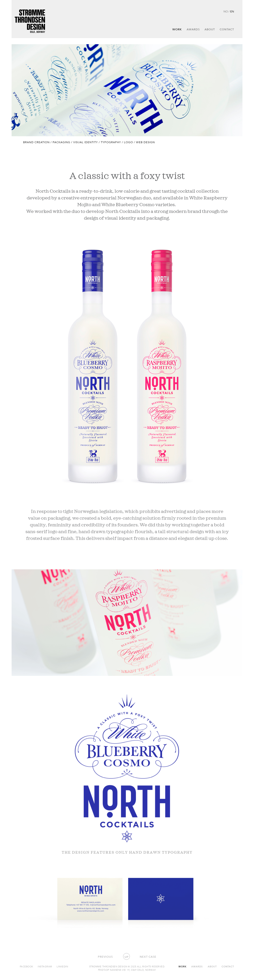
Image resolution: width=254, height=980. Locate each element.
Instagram (45, 966)
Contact (227, 29)
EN (232, 11)
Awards (193, 29)
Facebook (27, 966)
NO (226, 11)
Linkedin (62, 966)
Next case (148, 957)
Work (177, 29)
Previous (105, 957)
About (210, 29)
